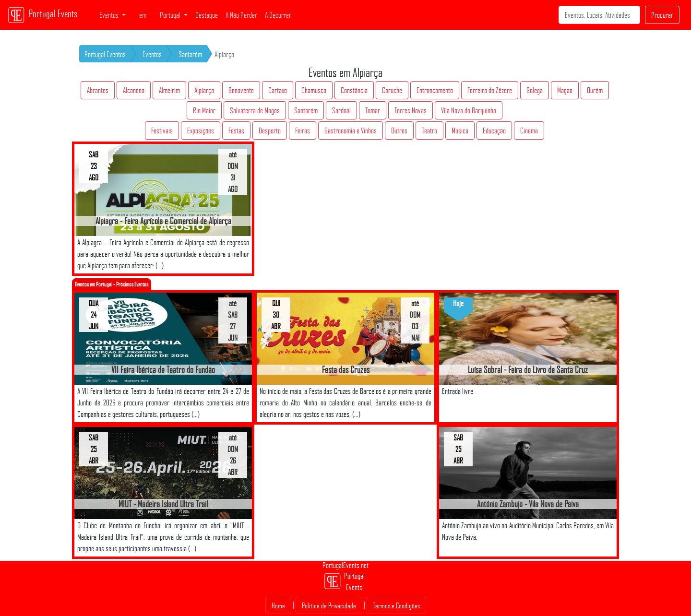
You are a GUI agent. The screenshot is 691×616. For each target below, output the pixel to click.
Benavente (241, 90)
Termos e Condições (396, 605)
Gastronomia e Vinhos (351, 130)
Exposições (201, 130)
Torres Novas (411, 110)
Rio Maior (204, 110)
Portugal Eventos (105, 54)
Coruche (392, 90)
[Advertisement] (345, 492)
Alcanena (134, 90)
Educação (494, 130)
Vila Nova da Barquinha (469, 110)
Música (460, 130)
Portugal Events (42, 15)
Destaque (207, 15)
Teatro (429, 130)
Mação (565, 90)
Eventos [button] (110, 15)
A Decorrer (278, 15)
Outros (399, 130)
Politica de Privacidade (329, 605)
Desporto (270, 130)
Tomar (373, 110)
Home (278, 605)
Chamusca (314, 90)
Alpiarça (204, 90)
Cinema (529, 130)
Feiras (303, 130)
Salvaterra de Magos (255, 110)
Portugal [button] (171, 15)
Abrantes (98, 90)
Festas (236, 130)
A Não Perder (241, 15)
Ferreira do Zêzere (490, 90)
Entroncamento (435, 90)
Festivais (162, 130)
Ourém (595, 90)
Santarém (190, 54)
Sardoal (341, 110)
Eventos (152, 54)
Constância (354, 90)
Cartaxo (278, 90)
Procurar (662, 15)
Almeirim (169, 90)
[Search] (599, 15)
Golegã (535, 90)
